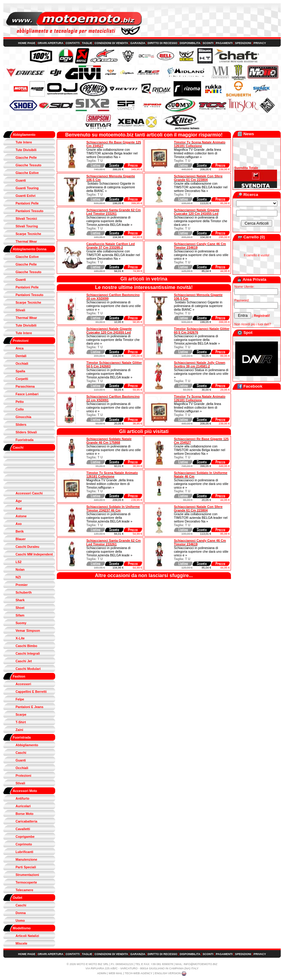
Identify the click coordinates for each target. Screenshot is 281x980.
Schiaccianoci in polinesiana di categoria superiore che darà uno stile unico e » (201, 255)
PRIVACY (260, 43)
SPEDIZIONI (243, 43)
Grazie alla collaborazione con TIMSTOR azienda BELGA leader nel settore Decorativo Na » (201, 187)
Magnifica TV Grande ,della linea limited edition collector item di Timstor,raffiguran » (197, 153)
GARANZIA (138, 43)
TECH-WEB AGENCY (139, 973)
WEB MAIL (115, 973)
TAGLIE (87, 43)
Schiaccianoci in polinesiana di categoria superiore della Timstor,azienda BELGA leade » (109, 221)
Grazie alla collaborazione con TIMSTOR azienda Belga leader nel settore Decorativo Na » (112, 153)
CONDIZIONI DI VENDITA (111, 43)
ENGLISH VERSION (171, 973)
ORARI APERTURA (50, 43)
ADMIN (102, 973)
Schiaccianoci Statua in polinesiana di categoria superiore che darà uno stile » (201, 374)
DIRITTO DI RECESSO (162, 43)
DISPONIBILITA (190, 43)
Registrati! (262, 316)
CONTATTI (73, 43)
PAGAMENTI (224, 43)
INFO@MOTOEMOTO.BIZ (201, 964)
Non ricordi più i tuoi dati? (253, 324)
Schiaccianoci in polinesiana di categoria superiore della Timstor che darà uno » (201, 221)
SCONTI (208, 43)
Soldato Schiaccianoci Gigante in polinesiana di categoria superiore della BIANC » (111, 187)
